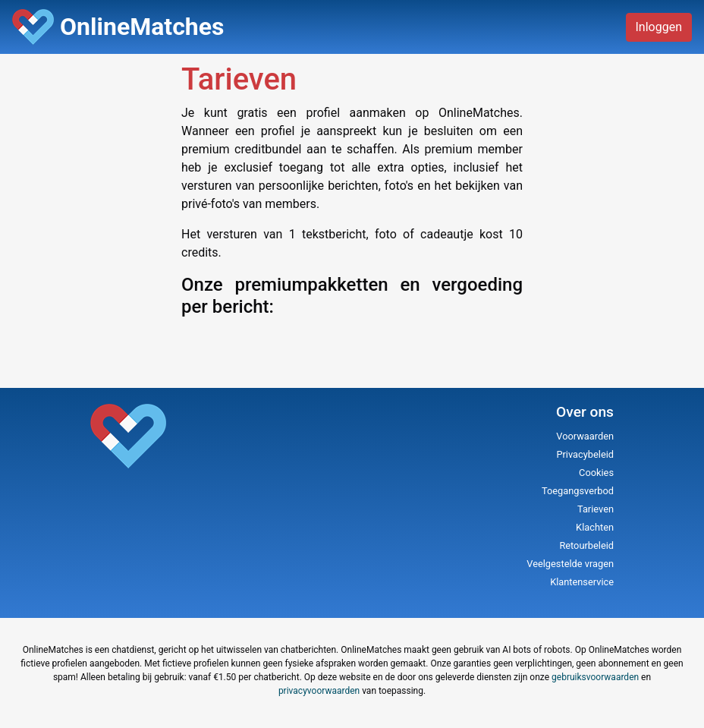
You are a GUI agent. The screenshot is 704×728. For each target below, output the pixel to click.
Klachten (595, 527)
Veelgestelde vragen (570, 564)
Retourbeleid (586, 545)
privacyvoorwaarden (319, 691)
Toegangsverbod (578, 491)
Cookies (596, 473)
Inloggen (659, 27)
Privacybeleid (585, 454)
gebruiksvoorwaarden (595, 677)
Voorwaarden (585, 436)
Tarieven (596, 509)
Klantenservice (582, 582)
